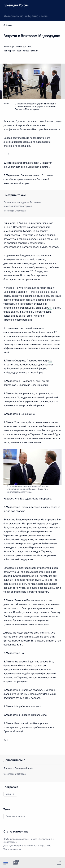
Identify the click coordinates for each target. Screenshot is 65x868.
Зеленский (49, 694)
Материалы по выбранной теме (25, 16)
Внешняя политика (15, 816)
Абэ (50, 361)
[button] (56, 81)
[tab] (6, 862)
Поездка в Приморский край (18, 768)
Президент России (16, 5)
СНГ (50, 308)
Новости (34, 839)
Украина (10, 794)
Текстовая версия (12, 849)
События (8, 25)
